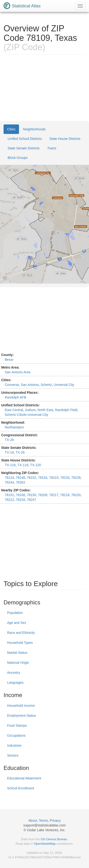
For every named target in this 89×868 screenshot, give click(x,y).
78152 (31, 478)
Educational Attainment (24, 778)
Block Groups (18, 158)
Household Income (21, 706)
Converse (12, 385)
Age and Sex (17, 623)
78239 (76, 478)
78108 (21, 495)
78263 (21, 482)
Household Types (20, 643)
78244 (9, 482)
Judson (30, 410)
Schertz (46, 385)
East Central (14, 410)
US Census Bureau (54, 839)
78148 (21, 478)
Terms (43, 821)
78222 (9, 500)
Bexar (9, 360)
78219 (54, 478)
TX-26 (20, 452)
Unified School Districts (25, 139)
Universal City (64, 385)
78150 (31, 495)
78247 (31, 500)
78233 (65, 478)
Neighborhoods (34, 129)
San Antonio (30, 385)
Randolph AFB (15, 397)
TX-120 (36, 465)
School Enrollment (21, 788)
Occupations (16, 735)
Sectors (13, 755)
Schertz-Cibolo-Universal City (26, 415)
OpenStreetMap (45, 844)
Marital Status (17, 653)
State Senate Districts (24, 148)
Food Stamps (17, 726)
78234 (21, 500)
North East (45, 410)
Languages (15, 683)
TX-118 (10, 465)
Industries (14, 745)
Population (15, 613)
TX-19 (9, 452)
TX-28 (9, 440)
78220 (76, 495)
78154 (43, 478)
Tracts (52, 148)
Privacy (55, 821)
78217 (54, 495)
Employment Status (21, 716)
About (33, 821)
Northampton (14, 427)
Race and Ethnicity (21, 633)
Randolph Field (66, 410)
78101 (9, 495)
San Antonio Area (18, 372)
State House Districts (65, 139)
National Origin (18, 663)
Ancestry (14, 673)
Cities (11, 129)
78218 (65, 495)
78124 (9, 478)
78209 (43, 495)
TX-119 (23, 465)
